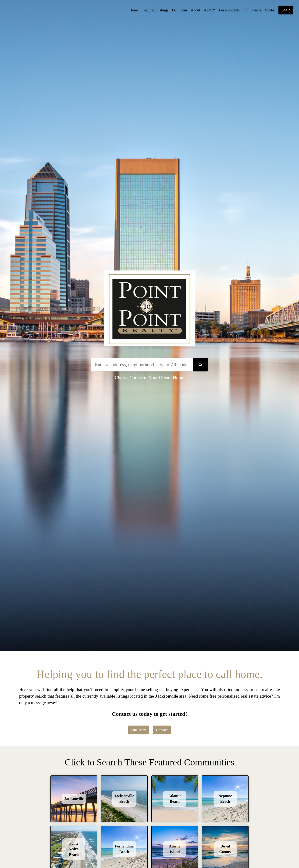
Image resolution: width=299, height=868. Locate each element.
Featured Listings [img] (155, 10)
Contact (162, 730)
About (195, 10)
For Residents (229, 10)
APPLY (209, 10)
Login (286, 10)
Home (134, 10)
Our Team (180, 10)
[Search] (142, 365)
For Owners (252, 10)
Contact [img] (271, 10)
